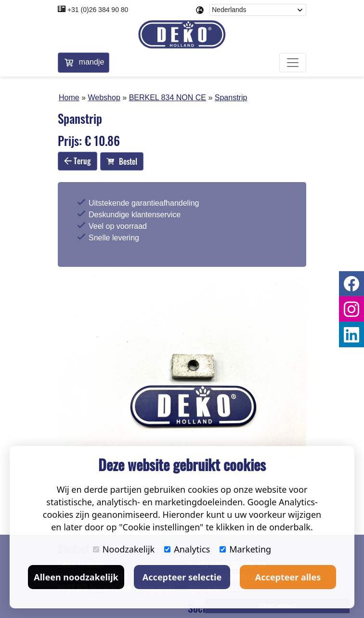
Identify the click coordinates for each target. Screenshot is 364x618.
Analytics (187, 549)
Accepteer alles (288, 577)
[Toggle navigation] (293, 63)
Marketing (245, 549)
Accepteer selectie (182, 577)
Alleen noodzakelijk (76, 577)
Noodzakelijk (124, 549)
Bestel (122, 161)
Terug (78, 161)
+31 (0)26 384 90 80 (98, 10)
